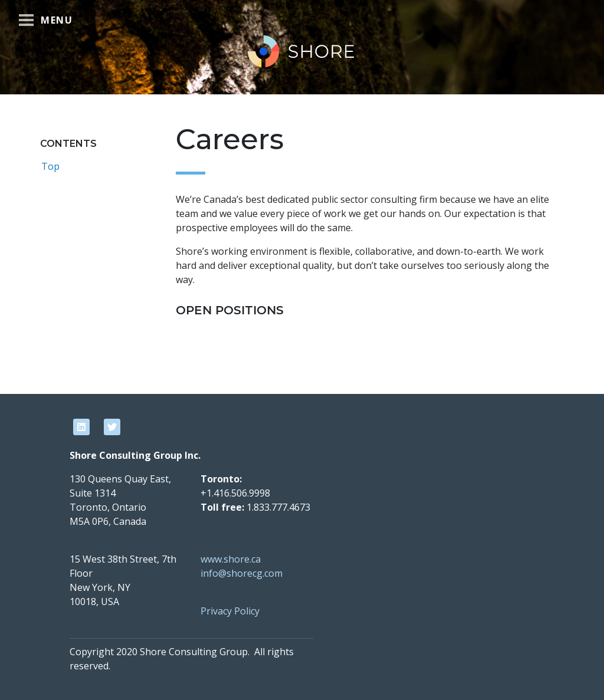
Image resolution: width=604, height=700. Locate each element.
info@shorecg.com (242, 573)
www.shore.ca (231, 559)
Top (50, 166)
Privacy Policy (230, 611)
